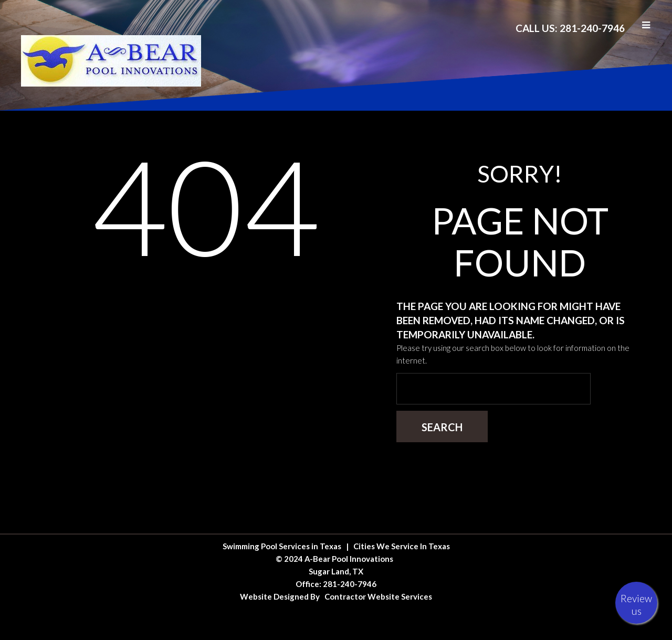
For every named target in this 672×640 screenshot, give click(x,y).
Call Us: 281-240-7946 (570, 28)
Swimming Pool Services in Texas (282, 546)
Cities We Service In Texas (402, 546)
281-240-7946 (350, 584)
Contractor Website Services (378, 596)
